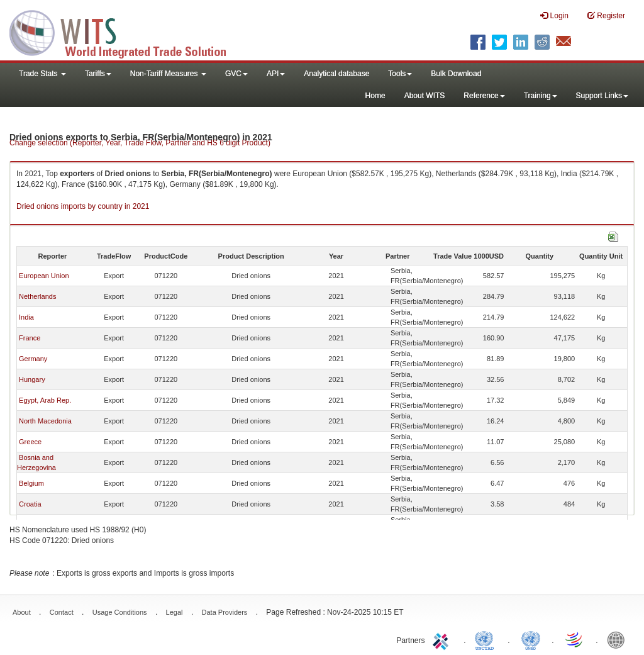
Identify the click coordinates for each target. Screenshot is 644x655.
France (30, 338)
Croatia (30, 504)
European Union (44, 276)
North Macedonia (45, 421)
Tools (400, 74)
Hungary (32, 379)
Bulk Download (456, 74)
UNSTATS (531, 639)
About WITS (425, 96)
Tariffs (98, 74)
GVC (236, 74)
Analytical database (336, 74)
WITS (126, 31)
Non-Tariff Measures (168, 74)
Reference (484, 96)
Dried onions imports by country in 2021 (83, 206)
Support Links (602, 96)
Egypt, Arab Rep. (45, 400)
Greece (30, 442)
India (26, 317)
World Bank (619, 639)
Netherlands (37, 296)
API (276, 74)
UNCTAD (487, 639)
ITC (443, 639)
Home (375, 96)
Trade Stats (42, 74)
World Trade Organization (575, 639)
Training (541, 96)
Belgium (31, 483)
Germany (33, 359)
